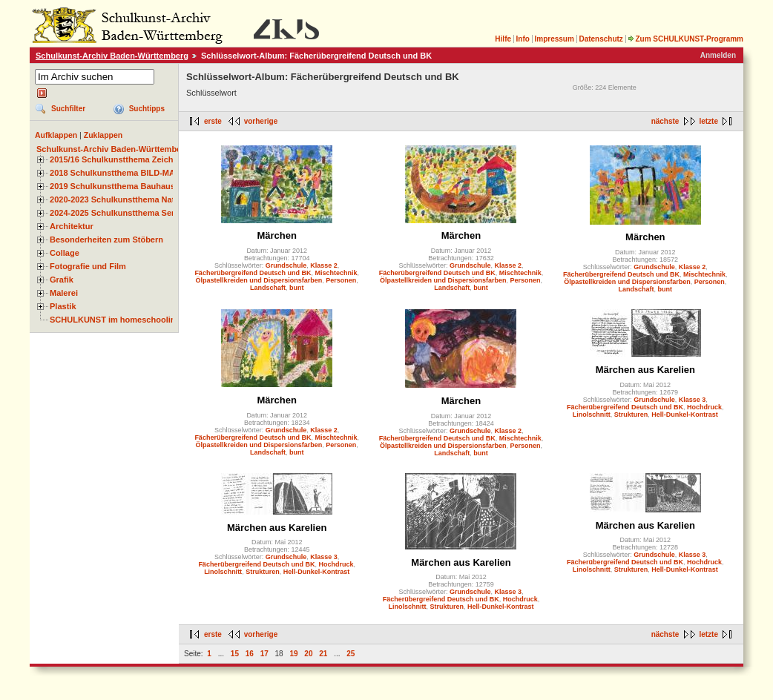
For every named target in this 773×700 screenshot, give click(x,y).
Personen (341, 280)
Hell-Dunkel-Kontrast (685, 415)
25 (351, 654)
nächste (665, 121)
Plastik (63, 306)
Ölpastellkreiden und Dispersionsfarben (259, 280)
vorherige (261, 121)
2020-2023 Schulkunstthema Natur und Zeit (133, 199)
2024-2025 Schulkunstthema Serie (116, 213)
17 (264, 654)
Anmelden (718, 55)
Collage (65, 253)
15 (235, 654)
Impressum (554, 39)
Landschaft (268, 288)
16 (250, 654)
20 (308, 654)
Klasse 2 (324, 265)
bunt (297, 288)
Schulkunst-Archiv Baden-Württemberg (112, 56)
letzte (708, 121)
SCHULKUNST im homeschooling (115, 320)
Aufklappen (56, 135)
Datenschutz (601, 39)
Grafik (62, 280)
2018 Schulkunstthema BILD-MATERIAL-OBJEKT (145, 173)
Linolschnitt (592, 415)
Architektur (72, 226)
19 (293, 654)
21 (323, 654)
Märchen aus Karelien (645, 370)
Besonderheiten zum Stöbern (106, 240)
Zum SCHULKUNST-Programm (685, 39)
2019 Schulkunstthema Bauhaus (112, 186)
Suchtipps (147, 109)
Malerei (64, 293)
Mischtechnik (336, 273)
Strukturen (631, 415)
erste (213, 121)
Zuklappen (103, 135)
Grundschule (286, 265)
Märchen (276, 235)
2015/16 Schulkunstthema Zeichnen (119, 159)
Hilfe (503, 39)
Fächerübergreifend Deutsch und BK (253, 273)
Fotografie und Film (88, 266)
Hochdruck (704, 407)
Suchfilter (68, 109)
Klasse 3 (693, 400)
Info (523, 39)
